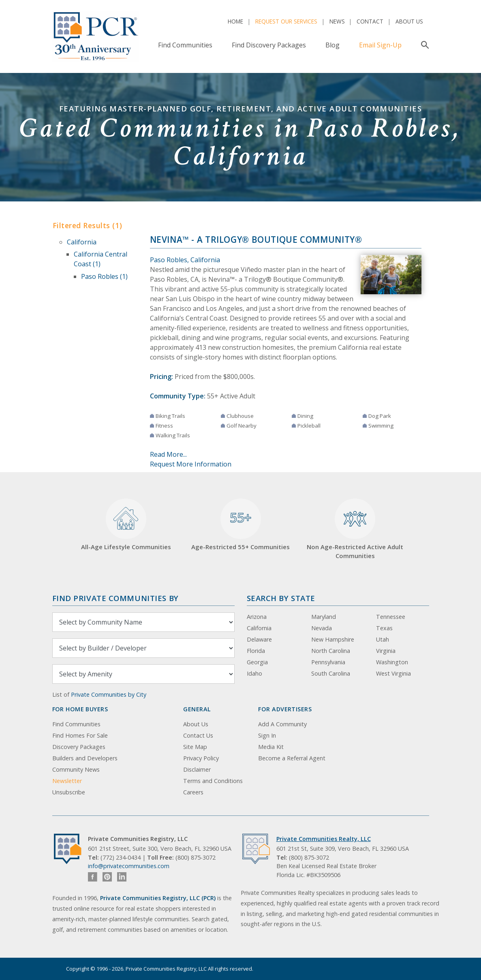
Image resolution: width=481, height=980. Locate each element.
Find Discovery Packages (269, 45)
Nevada (322, 628)
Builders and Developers (85, 758)
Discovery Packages (79, 747)
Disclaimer (197, 769)
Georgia (257, 662)
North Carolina (331, 651)
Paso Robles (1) (104, 276)
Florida (256, 651)
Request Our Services (286, 21)
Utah (383, 639)
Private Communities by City (109, 694)
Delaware (259, 639)
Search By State (281, 598)
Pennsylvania (328, 662)
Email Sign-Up (380, 45)
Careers (193, 792)
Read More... (168, 454)
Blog (332, 45)
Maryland (324, 617)
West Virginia (393, 673)
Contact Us (198, 735)
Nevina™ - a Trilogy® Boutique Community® (256, 240)
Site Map (195, 747)
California (82, 242)
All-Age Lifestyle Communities (126, 525)
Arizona (257, 617)
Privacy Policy (201, 758)
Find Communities (185, 45)
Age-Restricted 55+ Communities (240, 525)
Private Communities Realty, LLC (324, 839)
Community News (76, 769)
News (337, 21)
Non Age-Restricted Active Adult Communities (355, 529)
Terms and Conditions (213, 781)
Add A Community (282, 724)
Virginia (386, 651)
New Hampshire (333, 639)
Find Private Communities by (115, 598)
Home (235, 21)
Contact (370, 21)
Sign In (267, 735)
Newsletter (67, 781)
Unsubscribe (69, 792)
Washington (392, 662)
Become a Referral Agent (292, 758)
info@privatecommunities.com (129, 866)
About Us (409, 21)
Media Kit (271, 747)
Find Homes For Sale (80, 735)
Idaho (254, 673)
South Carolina (331, 673)
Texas (384, 628)
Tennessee (391, 617)
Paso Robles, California (185, 260)
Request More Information (191, 464)
